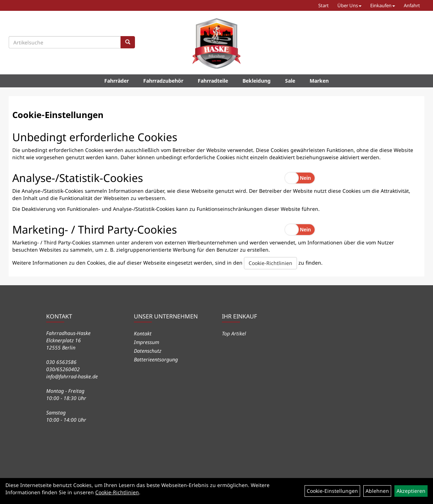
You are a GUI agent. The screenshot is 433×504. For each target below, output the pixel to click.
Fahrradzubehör (163, 81)
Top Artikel (234, 333)
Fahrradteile (213, 81)
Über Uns (349, 5)
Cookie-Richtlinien (270, 263)
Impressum (146, 342)
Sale (290, 81)
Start (323, 5)
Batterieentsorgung (156, 359)
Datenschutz (148, 351)
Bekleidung (257, 81)
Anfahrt (412, 5)
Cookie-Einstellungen (332, 491)
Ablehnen (377, 491)
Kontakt (143, 333)
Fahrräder (117, 81)
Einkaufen (383, 5)
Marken (319, 81)
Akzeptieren (411, 491)
